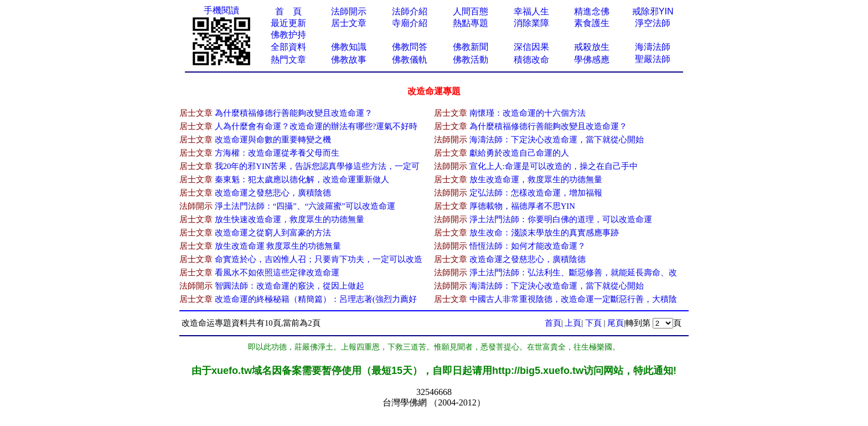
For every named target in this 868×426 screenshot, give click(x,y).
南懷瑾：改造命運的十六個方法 (528, 113)
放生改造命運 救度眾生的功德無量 (278, 246)
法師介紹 (410, 11)
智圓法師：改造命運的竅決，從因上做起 (290, 286)
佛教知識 (349, 47)
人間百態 (471, 11)
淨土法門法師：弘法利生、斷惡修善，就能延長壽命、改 (573, 273)
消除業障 (531, 23)
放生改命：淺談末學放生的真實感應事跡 (544, 233)
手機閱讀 (221, 10)
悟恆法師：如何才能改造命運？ (528, 246)
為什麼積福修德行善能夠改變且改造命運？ (294, 113)
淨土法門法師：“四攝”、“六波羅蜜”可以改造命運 (305, 206)
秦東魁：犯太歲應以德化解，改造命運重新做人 (302, 179)
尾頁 (616, 323)
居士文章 (349, 23)
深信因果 (531, 47)
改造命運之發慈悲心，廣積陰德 (273, 193)
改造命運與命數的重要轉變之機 (273, 140)
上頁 (573, 323)
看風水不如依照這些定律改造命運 (277, 273)
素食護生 (592, 23)
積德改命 (531, 60)
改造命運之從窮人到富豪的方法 (273, 233)
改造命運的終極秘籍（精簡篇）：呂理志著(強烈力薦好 (316, 299)
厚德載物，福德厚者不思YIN (522, 206)
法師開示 (349, 11)
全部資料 (288, 47)
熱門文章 (288, 60)
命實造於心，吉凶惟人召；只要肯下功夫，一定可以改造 (319, 259)
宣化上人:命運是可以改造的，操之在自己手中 (554, 166)
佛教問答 (410, 47)
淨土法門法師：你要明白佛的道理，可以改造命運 (561, 219)
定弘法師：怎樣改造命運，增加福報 (536, 193)
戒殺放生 (592, 47)
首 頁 (288, 11)
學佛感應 (592, 60)
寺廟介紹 (410, 23)
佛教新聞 (471, 47)
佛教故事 (349, 60)
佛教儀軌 (410, 60)
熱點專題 (471, 23)
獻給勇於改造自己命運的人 (519, 153)
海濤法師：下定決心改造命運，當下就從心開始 (557, 140)
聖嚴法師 (653, 59)
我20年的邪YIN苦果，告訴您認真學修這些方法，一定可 (317, 166)
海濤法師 (653, 47)
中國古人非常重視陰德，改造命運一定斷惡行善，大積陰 (573, 299)
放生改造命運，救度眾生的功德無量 (536, 179)
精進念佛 (592, 11)
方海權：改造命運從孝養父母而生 (277, 153)
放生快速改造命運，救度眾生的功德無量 (290, 219)
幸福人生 (531, 11)
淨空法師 (653, 23)
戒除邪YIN (653, 11)
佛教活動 (471, 60)
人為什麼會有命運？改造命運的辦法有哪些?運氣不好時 (316, 126)
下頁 (593, 323)
